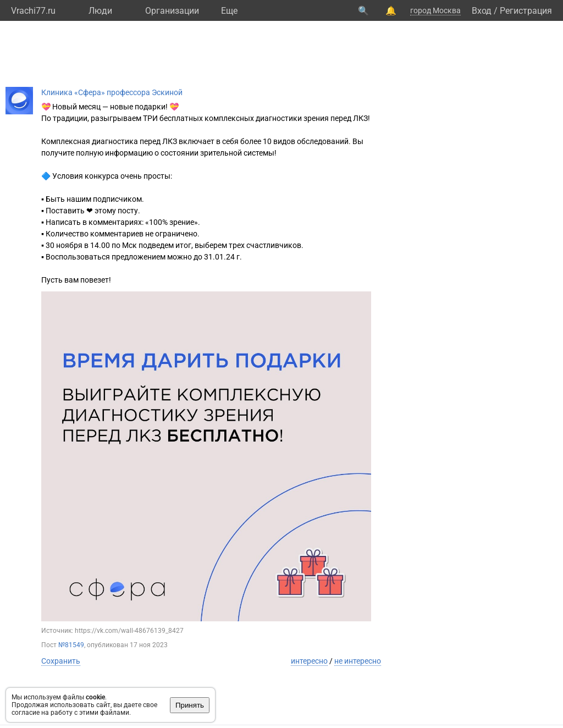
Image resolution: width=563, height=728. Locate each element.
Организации (172, 11)
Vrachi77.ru (33, 11)
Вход (482, 11)
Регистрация (526, 11)
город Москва (435, 10)
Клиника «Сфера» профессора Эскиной (112, 92)
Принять (190, 705)
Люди (100, 11)
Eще (229, 11)
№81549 (71, 645)
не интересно (358, 661)
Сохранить (61, 661)
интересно (309, 661)
